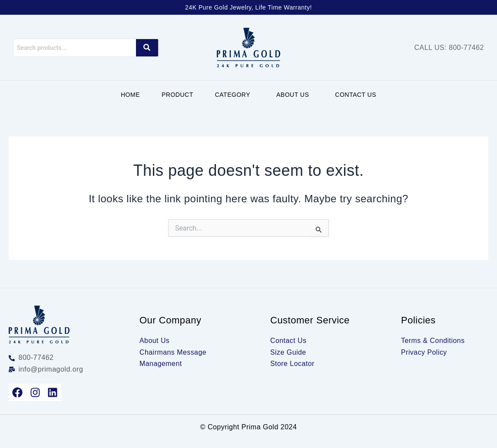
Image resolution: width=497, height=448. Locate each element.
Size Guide (288, 352)
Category (233, 95)
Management (161, 364)
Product (177, 95)
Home (130, 95)
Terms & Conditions (433, 341)
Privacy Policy (424, 352)
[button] (235, 95)
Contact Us (356, 95)
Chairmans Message (173, 352)
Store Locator (293, 364)
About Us (293, 95)
